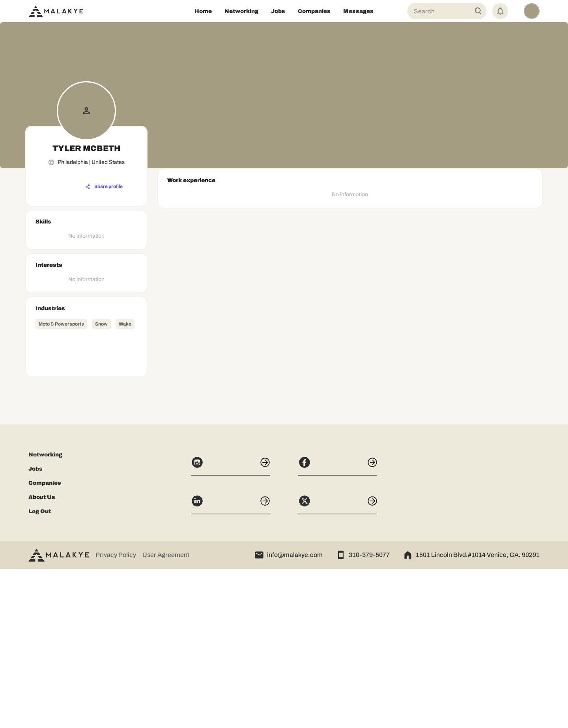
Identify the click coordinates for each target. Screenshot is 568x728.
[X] (338, 664)
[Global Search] (478, 11)
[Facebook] (338, 625)
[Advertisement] (86, 490)
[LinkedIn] (230, 664)
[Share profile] (104, 187)
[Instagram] (230, 625)
